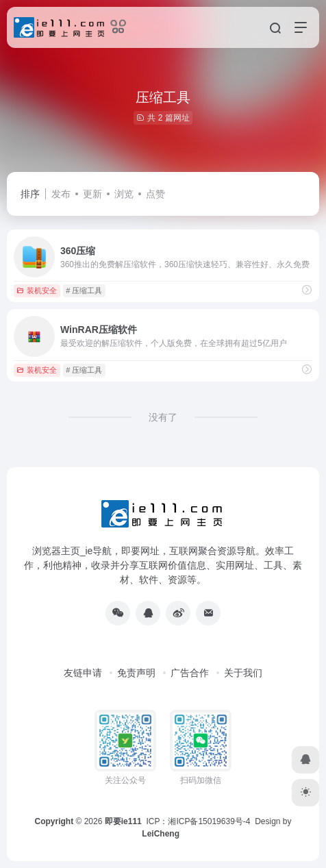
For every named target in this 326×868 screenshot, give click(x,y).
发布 (61, 194)
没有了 (163, 417)
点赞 (155, 194)
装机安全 (37, 290)
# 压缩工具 (84, 290)
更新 (92, 194)
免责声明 (136, 673)
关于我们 (243, 673)
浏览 (124, 194)
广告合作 (190, 673)
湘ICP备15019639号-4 (209, 821)
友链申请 (83, 673)
